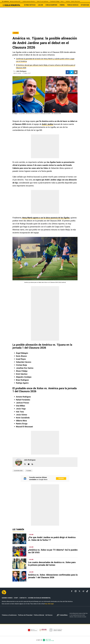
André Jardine (48, 124)
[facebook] (72, 591)
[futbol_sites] (62, 615)
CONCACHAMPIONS (51, 5)
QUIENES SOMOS (7, 598)
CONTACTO (23, 598)
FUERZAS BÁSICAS (73, 5)
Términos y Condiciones (9, 615)
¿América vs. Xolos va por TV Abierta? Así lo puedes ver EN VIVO (53, 551)
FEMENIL (62, 5)
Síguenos (61, 478)
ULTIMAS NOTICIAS (30, 5)
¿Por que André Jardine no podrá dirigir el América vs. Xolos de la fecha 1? (52, 539)
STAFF (16, 598)
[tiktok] (87, 591)
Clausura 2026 (18, 471)
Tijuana (29, 471)
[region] (45, 16)
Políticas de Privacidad (25, 615)
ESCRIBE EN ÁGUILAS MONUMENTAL (39, 598)
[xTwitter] (79, 591)
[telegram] (83, 591)
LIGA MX (40, 5)
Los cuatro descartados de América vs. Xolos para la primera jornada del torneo (52, 564)
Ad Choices (49, 615)
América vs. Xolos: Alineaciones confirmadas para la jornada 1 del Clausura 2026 (53, 576)
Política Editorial (39, 615)
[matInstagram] (76, 591)
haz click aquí (49, 604)
